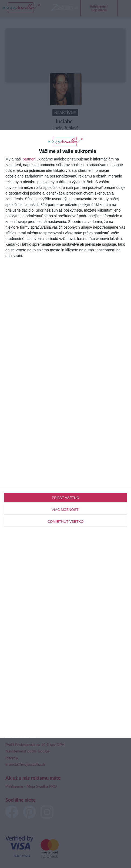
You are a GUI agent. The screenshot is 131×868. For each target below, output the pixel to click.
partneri (29, 159)
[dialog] (65, 434)
